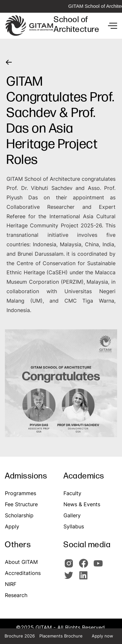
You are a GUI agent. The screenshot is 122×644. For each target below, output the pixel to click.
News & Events (82, 504)
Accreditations (23, 573)
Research (16, 595)
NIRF (11, 584)
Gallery (72, 515)
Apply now (102, 636)
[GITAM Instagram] (71, 566)
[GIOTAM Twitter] (71, 578)
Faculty (72, 493)
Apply (12, 526)
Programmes (20, 493)
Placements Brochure (61, 636)
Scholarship (19, 515)
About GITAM (21, 562)
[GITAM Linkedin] (85, 578)
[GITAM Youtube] (99, 566)
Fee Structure (21, 504)
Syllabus (74, 526)
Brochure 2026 (20, 636)
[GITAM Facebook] (85, 566)
